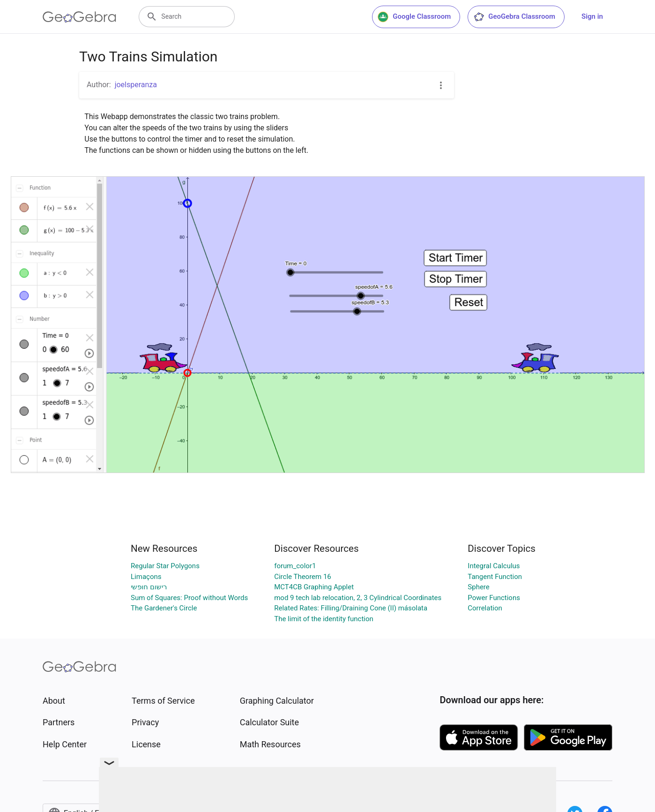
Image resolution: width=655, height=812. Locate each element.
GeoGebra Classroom (514, 17)
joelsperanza (136, 85)
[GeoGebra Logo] (79, 17)
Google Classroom (414, 17)
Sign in (592, 16)
